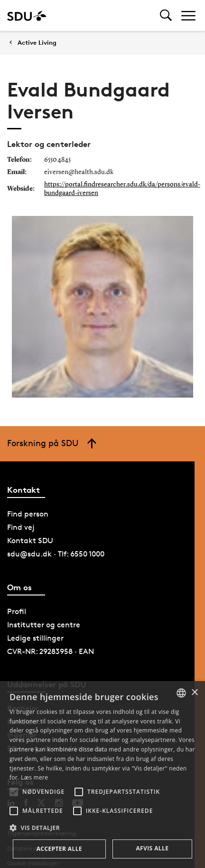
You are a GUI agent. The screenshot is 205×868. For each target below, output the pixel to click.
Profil (17, 611)
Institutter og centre (44, 625)
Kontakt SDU (30, 541)
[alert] (102, 775)
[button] (14, 792)
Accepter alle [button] (59, 849)
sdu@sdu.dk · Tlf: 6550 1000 (56, 554)
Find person (28, 514)
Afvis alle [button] (152, 848)
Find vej (21, 527)
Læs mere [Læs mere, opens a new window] (34, 777)
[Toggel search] (166, 15)
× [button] (194, 693)
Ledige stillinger (35, 638)
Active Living (37, 43)
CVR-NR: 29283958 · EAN (51, 651)
